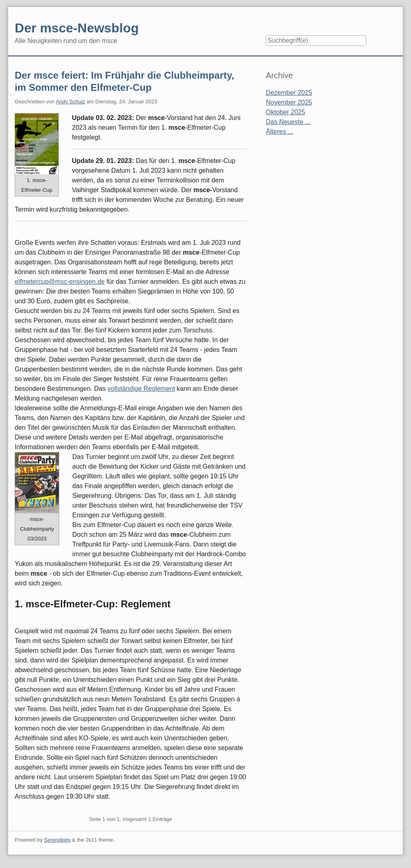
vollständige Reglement (141, 389)
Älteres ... (280, 132)
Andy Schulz (70, 102)
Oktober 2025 (285, 112)
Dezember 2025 (289, 93)
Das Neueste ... (288, 122)
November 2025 (289, 102)
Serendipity (57, 840)
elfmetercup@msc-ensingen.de (60, 282)
